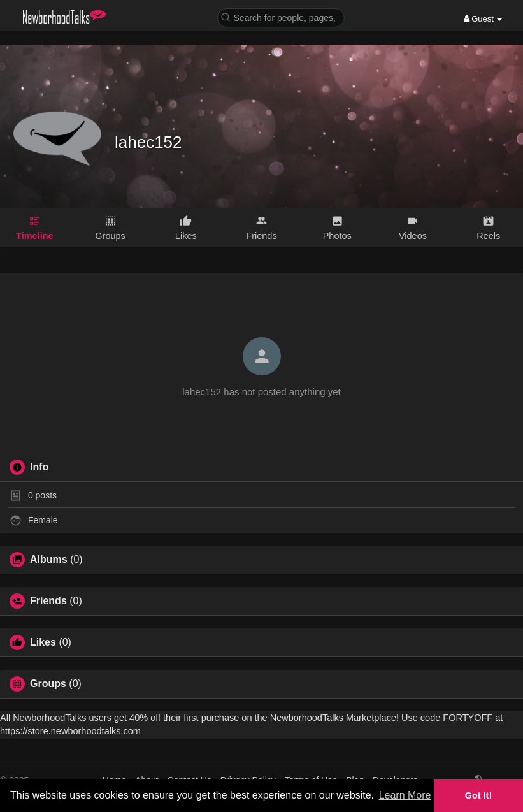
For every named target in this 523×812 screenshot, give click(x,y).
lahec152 (148, 142)
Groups (48, 684)
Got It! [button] (478, 795)
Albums (49, 560)
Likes (43, 642)
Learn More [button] (405, 795)
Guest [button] (483, 19)
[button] (281, 17)
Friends (48, 601)
